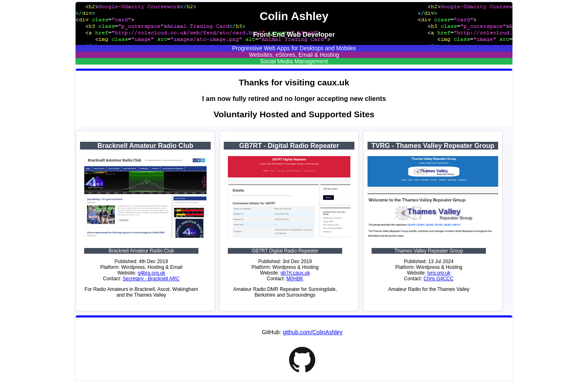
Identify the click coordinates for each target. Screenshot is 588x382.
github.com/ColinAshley (313, 332)
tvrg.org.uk (439, 273)
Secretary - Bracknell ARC (151, 279)
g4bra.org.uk (151, 273)
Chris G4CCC (438, 279)
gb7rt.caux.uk (295, 273)
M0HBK (295, 279)
